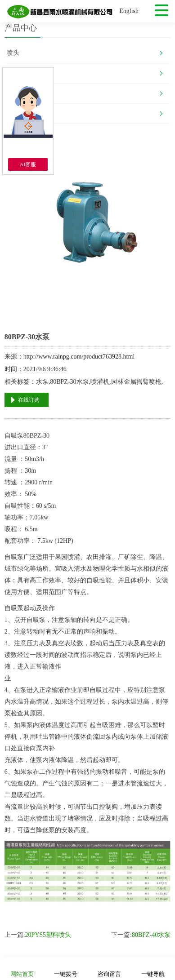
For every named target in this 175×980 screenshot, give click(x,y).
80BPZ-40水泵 (151, 935)
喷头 (13, 53)
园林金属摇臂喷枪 (136, 382)
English (129, 11)
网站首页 (22, 968)
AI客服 (28, 164)
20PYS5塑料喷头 (48, 935)
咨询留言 (109, 968)
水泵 (42, 382)
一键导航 (153, 968)
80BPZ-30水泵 (69, 382)
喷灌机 (100, 382)
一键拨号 (66, 968)
